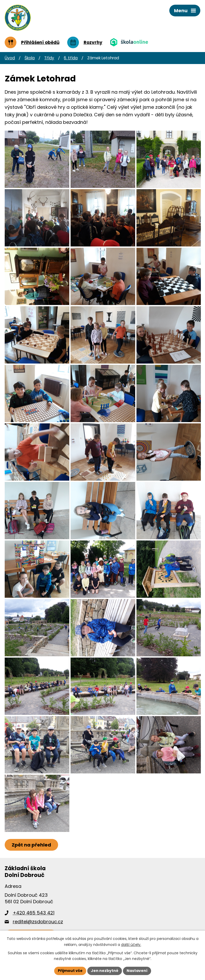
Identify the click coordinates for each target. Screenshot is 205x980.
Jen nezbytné (105, 971)
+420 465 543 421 (34, 913)
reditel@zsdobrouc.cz (38, 922)
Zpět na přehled (31, 845)
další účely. (131, 945)
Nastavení (137, 971)
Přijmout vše (70, 971)
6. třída (71, 58)
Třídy (49, 58)
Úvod (10, 58)
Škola (30, 58)
